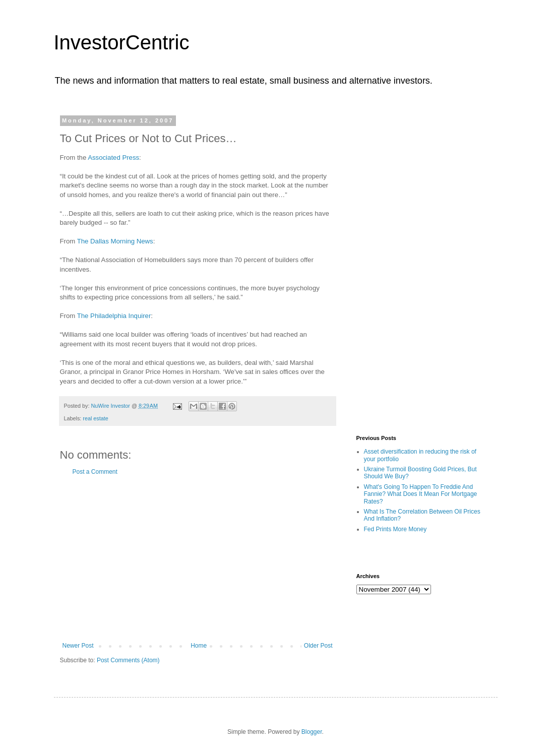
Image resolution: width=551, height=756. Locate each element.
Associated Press (113, 157)
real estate (95, 418)
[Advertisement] (198, 559)
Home (199, 646)
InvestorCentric (122, 42)
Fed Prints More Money (395, 529)
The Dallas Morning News (115, 241)
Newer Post (78, 646)
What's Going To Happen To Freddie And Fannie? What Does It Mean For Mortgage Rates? (421, 494)
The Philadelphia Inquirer (114, 316)
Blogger (312, 732)
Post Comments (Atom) (128, 660)
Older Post (318, 646)
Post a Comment (95, 472)
